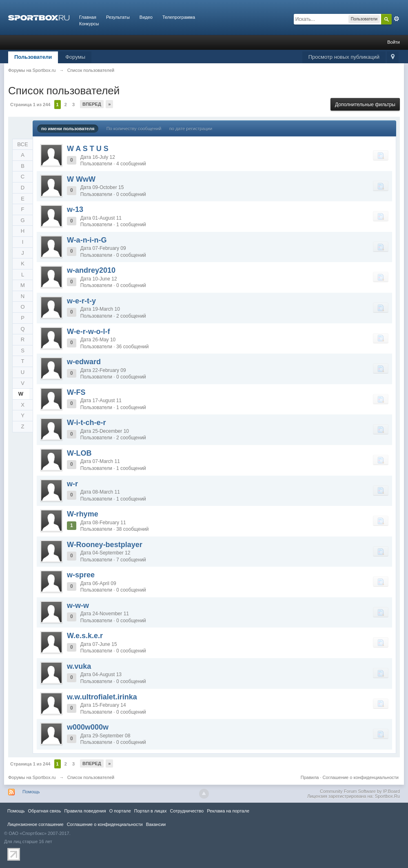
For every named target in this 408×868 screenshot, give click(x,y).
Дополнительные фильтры (365, 105)
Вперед (92, 104)
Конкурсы (89, 24)
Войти (394, 42)
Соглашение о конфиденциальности (361, 777)
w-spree (81, 575)
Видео (146, 17)
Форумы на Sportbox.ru (32, 777)
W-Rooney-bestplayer (105, 545)
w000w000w (88, 727)
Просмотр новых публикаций (344, 57)
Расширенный (397, 19)
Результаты (118, 17)
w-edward (84, 362)
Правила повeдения (85, 811)
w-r (72, 484)
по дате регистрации (191, 129)
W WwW (81, 179)
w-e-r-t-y (81, 301)
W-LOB (79, 453)
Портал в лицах (151, 811)
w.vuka (79, 666)
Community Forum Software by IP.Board (360, 791)
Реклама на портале (228, 811)
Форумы (75, 57)
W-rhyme (83, 514)
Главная (88, 17)
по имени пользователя (68, 129)
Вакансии (156, 824)
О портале (120, 811)
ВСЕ (22, 144)
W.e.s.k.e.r (85, 636)
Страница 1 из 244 (30, 105)
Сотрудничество (187, 811)
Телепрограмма (179, 17)
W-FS (76, 392)
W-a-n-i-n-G (87, 240)
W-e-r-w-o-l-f (89, 332)
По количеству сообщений (134, 129)
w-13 (75, 209)
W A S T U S (88, 149)
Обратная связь (44, 811)
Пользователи (33, 57)
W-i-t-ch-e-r (86, 423)
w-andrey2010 (91, 270)
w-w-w (78, 605)
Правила (310, 777)
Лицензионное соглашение (35, 824)
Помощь (31, 792)
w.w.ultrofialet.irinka (102, 697)
